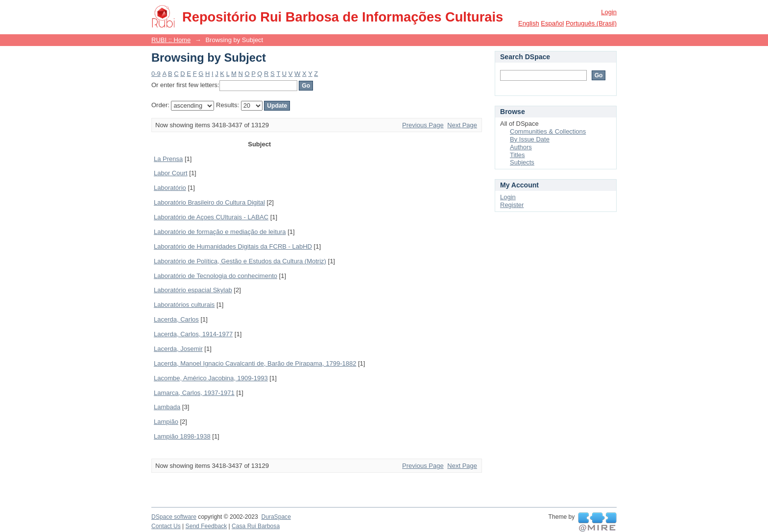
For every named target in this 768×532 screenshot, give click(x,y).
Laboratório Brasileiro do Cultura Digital (209, 202)
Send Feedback (206, 526)
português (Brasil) (591, 23)
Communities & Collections (548, 131)
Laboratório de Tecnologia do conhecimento (216, 276)
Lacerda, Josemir (178, 349)
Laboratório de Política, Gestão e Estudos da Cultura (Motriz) (240, 261)
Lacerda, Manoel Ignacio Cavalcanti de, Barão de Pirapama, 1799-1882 (255, 363)
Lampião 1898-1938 (182, 436)
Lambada (167, 407)
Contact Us (166, 526)
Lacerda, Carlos (176, 319)
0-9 (156, 74)
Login (609, 12)
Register (512, 205)
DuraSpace (276, 517)
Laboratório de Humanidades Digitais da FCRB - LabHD (233, 246)
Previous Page (423, 125)
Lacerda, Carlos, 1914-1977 (193, 334)
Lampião (166, 422)
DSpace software (174, 517)
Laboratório (170, 188)
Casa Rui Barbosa (256, 526)
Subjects (522, 162)
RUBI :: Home (171, 40)
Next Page (462, 125)
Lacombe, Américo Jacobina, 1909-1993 (211, 378)
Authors (521, 147)
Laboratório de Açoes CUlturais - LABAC (211, 217)
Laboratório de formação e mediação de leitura (220, 232)
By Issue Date (530, 139)
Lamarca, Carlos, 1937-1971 (194, 393)
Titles (517, 155)
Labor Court (171, 173)
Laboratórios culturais (184, 305)
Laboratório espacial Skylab (193, 290)
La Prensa (168, 159)
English (529, 23)
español (552, 23)
